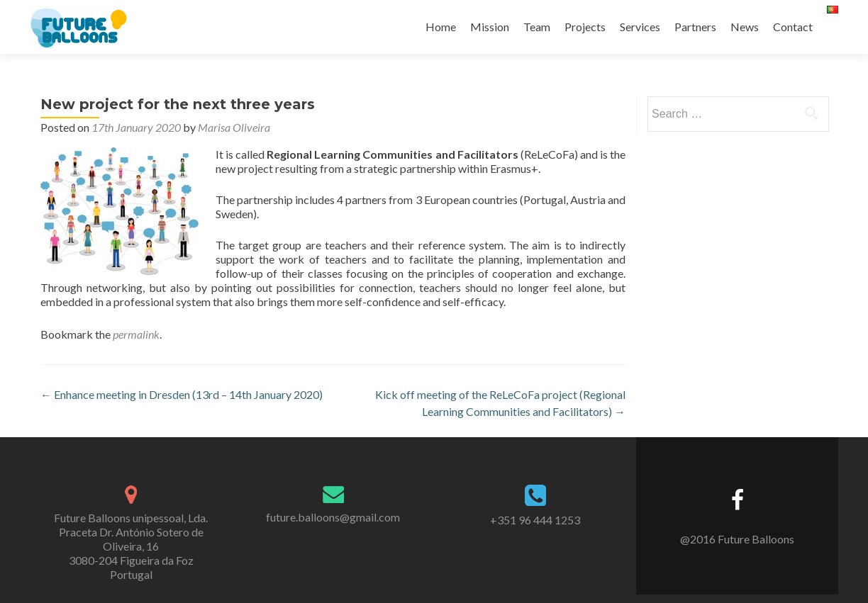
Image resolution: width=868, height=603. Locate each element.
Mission (490, 27)
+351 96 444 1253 (535, 520)
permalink (136, 334)
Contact (793, 27)
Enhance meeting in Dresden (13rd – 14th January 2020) (182, 394)
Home (441, 27)
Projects (585, 27)
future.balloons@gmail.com (333, 517)
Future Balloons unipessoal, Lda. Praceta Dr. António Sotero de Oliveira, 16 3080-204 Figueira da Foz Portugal (131, 546)
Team (537, 27)
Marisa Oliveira (234, 127)
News (745, 27)
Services (640, 27)
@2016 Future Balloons (737, 539)
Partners (695, 27)
